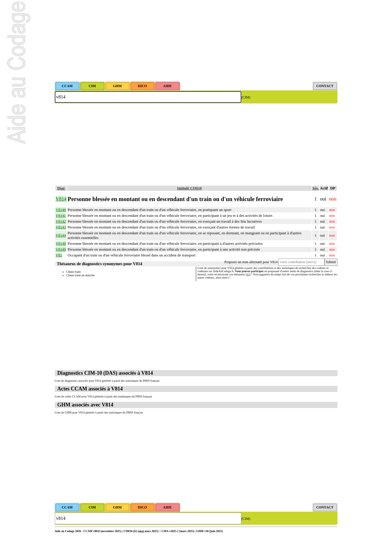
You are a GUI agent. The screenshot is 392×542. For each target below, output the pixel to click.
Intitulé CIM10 (189, 188)
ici (248, 274)
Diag (61, 188)
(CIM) (246, 97)
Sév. (316, 188)
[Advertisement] (196, 41)
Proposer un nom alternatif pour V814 (251, 262)
